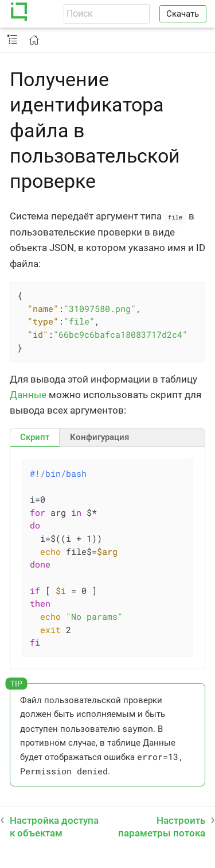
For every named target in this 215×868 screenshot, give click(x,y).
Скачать (183, 14)
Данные (28, 394)
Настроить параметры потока (162, 826)
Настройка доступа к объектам (54, 826)
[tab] (35, 437)
